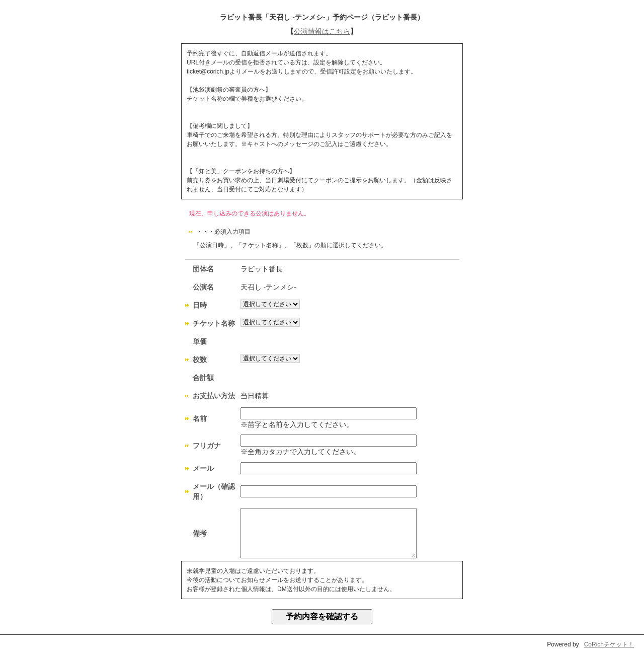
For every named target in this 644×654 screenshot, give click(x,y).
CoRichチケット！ (609, 644)
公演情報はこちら (322, 31)
